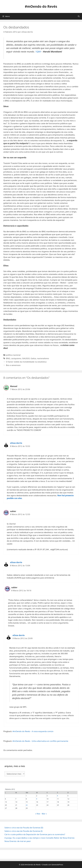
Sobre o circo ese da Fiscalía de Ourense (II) (24, 828)
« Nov (38, 814)
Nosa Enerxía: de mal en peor (18, 841)
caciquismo (16, 358)
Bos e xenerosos (13, 365)
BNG (8, 358)
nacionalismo (43, 358)
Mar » (44, 814)
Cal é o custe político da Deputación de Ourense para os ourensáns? (35, 834)
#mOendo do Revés (41, 6)
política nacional (13, 355)
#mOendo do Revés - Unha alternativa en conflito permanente (40, 741)
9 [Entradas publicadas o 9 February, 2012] (37, 799)
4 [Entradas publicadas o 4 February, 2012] (58, 796)
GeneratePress (57, 865)
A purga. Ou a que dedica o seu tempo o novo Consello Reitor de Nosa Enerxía (39, 838)
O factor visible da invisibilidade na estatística (26, 362)
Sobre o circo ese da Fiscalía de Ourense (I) (24, 831)
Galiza (33, 358)
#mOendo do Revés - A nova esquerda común (33, 731)
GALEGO (26, 358)
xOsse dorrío (16, 443)
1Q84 (38, 52)
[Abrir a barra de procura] (79, 16)
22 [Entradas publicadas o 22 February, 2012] (27, 805)
